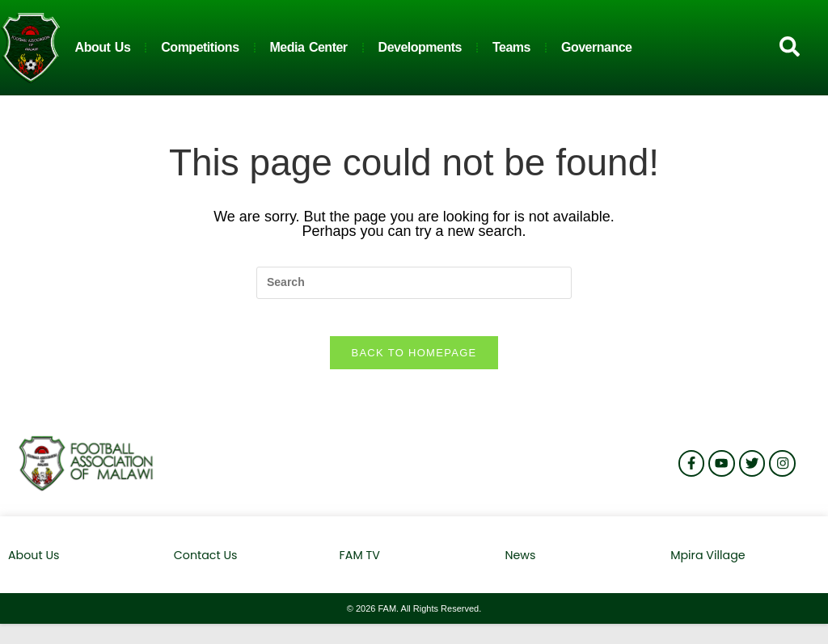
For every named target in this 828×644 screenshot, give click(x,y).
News (520, 567)
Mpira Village (705, 567)
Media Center (309, 47)
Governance (596, 47)
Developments (420, 47)
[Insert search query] (414, 283)
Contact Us (204, 567)
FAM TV (361, 567)
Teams (511, 47)
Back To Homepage (414, 365)
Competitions (200, 47)
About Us (103, 47)
